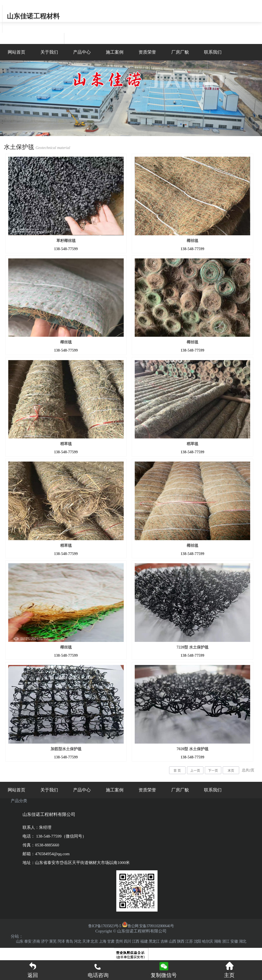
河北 (78, 941)
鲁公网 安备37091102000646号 (148, 926)
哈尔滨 (208, 941)
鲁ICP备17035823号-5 (105, 926)
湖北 (242, 941)
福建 (144, 941)
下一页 (213, 771)
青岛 (69, 941)
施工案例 (115, 52)
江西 (136, 941)
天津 (86, 941)
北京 (94, 941)
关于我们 (49, 52)
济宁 (45, 941)
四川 (127, 941)
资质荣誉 (147, 52)
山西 (172, 941)
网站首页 (16, 52)
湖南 (217, 941)
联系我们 (213, 52)
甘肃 (111, 941)
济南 (36, 941)
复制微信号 (164, 975)
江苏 (189, 941)
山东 (20, 941)
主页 (229, 970)
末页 (231, 771)
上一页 (195, 771)
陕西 (181, 941)
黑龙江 (154, 941)
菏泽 (61, 941)
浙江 (226, 941)
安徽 (234, 941)
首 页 (177, 771)
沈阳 (197, 941)
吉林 (164, 941)
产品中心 (82, 52)
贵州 (119, 941)
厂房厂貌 (180, 52)
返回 (33, 970)
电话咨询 (98, 970)
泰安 (28, 941)
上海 (103, 941)
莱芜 (53, 941)
